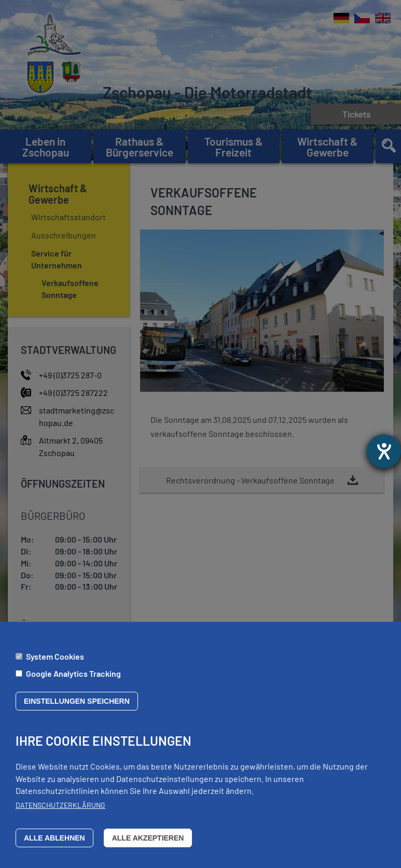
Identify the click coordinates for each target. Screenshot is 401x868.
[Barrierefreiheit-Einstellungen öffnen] (384, 451)
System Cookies (55, 663)
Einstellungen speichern (77, 708)
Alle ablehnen (54, 844)
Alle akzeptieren (148, 844)
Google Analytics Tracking (73, 680)
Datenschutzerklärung (60, 812)
